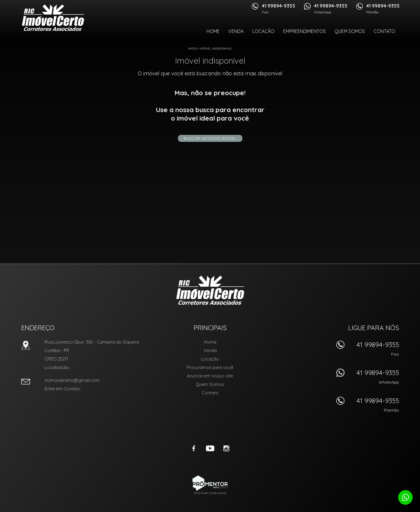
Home (213, 31)
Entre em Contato (63, 389)
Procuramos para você (210, 367)
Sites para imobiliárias (210, 493)
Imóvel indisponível (216, 49)
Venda (236, 31)
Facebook (194, 448)
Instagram (226, 448)
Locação (263, 31)
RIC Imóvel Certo (210, 290)
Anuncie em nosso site (210, 376)
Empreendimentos (304, 31)
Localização (57, 367)
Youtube (210, 448)
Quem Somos (350, 31)
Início (192, 49)
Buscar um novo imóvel (210, 138)
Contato (384, 31)
